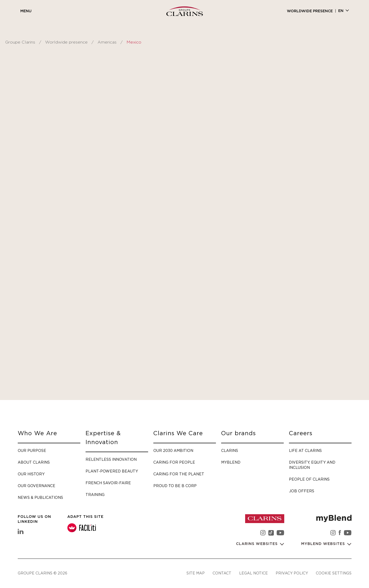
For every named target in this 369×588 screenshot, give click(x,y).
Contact (222, 573)
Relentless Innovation (111, 459)
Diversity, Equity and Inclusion (312, 465)
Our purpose (32, 450)
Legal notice (253, 573)
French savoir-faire (108, 483)
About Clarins (34, 462)
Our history (31, 474)
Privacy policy (292, 573)
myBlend (231, 462)
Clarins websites (258, 544)
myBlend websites (324, 544)
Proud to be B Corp (175, 486)
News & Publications (40, 497)
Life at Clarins (305, 450)
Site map (196, 573)
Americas (107, 42)
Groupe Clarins (20, 42)
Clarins (230, 450)
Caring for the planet (179, 474)
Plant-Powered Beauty (112, 471)
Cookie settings (334, 573)
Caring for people (174, 462)
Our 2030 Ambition (173, 450)
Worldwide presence (310, 11)
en (341, 11)
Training (95, 495)
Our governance (37, 486)
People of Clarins (309, 479)
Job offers (302, 491)
